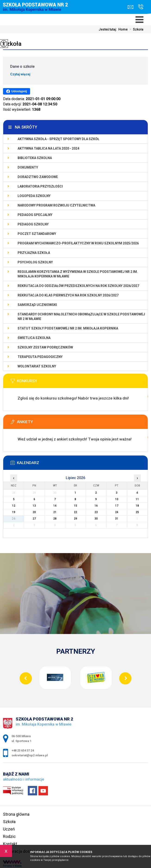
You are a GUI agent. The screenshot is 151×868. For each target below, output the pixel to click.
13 (34, 506)
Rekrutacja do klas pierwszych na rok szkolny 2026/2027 (68, 295)
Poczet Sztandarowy (37, 234)
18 (137, 506)
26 (14, 519)
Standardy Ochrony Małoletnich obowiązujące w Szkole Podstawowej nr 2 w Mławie (81, 317)
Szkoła (135, 29)
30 (96, 519)
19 (14, 512)
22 (75, 512)
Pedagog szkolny (33, 224)
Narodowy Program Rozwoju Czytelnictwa (56, 205)
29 (75, 519)
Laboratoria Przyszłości (40, 186)
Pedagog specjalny (35, 215)
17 (117, 506)
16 (96, 506)
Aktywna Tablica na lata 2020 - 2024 (48, 148)
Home (123, 29)
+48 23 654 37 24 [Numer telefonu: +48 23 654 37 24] (23, 750)
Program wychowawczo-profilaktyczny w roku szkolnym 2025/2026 (78, 243)
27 (34, 519)
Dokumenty (28, 167)
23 (96, 512)
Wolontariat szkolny (37, 366)
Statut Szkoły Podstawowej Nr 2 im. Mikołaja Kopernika (68, 328)
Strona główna (16, 814)
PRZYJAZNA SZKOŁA (34, 253)
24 (117, 512)
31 (117, 519)
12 (14, 506)
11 (137, 499)
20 (34, 512)
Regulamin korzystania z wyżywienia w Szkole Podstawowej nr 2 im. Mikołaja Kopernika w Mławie (78, 274)
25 (137, 512)
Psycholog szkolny (35, 262)
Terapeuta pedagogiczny (40, 357)
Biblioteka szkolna (35, 158)
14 (55, 506)
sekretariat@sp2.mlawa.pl (131, 7)
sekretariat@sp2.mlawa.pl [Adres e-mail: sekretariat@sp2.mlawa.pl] (30, 755)
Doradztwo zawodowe (38, 177)
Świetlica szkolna (34, 338)
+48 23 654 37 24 (141, 7)
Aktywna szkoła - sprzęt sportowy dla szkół (58, 139)
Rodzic (9, 836)
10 (117, 499)
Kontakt (10, 844)
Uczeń (9, 829)
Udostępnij (17, 91)
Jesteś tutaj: (109, 29)
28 (55, 519)
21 (55, 512)
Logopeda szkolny (34, 196)
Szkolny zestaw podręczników (45, 347)
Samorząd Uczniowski (37, 305)
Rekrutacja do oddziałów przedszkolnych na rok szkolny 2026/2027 (78, 286)
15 (75, 506)
